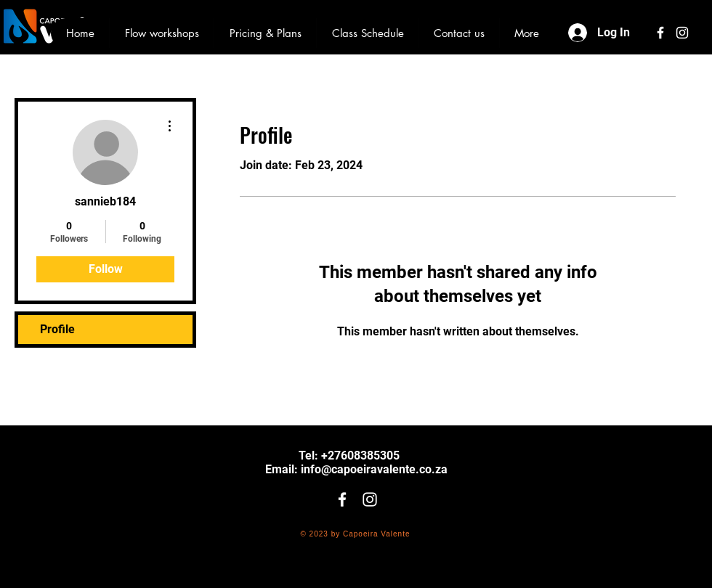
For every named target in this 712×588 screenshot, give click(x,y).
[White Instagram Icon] (682, 33)
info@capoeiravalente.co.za (374, 469)
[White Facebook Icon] (660, 33)
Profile (57, 329)
